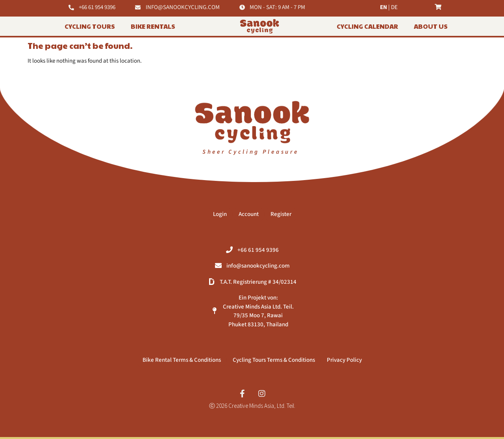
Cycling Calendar (367, 26)
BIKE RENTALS (153, 26)
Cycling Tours (90, 26)
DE (394, 7)
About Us (431, 26)
